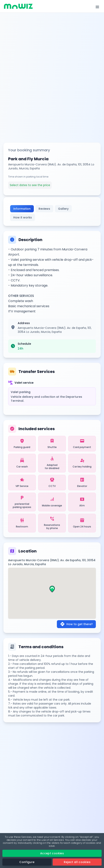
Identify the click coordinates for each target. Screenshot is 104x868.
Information (22, 209)
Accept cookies (52, 853)
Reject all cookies (77, 862)
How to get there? (76, 624)
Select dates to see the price (30, 185)
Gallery (63, 209)
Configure (27, 862)
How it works (23, 217)
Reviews (44, 209)
